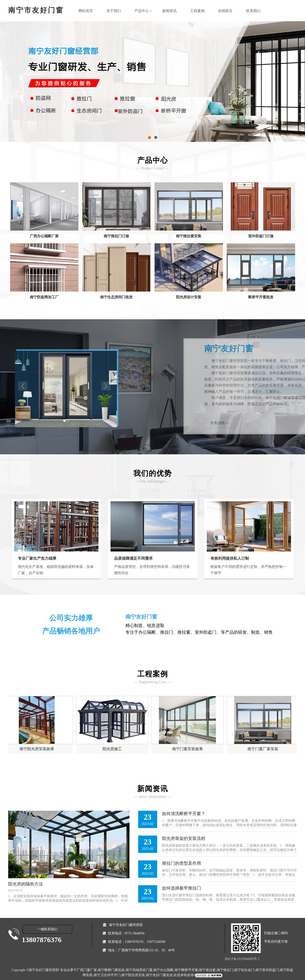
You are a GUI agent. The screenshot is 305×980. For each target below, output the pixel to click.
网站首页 (86, 11)
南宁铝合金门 (244, 970)
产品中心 (142, 11)
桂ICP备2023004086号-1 (242, 959)
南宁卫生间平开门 (107, 975)
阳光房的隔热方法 (26, 884)
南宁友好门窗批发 (159, 975)
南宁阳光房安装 (133, 975)
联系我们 (253, 11)
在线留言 (225, 11)
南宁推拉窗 (207, 970)
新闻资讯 (169, 11)
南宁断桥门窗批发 (111, 970)
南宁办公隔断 (163, 970)
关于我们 (114, 11)
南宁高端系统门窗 (139, 970)
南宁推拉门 (225, 970)
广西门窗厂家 (87, 970)
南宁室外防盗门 (267, 970)
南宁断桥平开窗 (186, 970)
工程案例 (197, 11)
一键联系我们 (47, 929)
